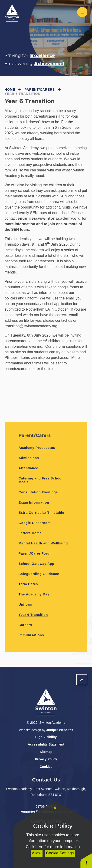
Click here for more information (53, 847)
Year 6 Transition (23, 94)
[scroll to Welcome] (82, 680)
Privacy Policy (46, 759)
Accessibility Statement (46, 744)
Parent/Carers (39, 90)
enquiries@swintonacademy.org (49, 218)
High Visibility (46, 737)
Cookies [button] (46, 767)
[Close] (55, 808)
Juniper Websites (60, 730)
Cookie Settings (60, 853)
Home (10, 90)
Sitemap (46, 752)
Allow (37, 853)
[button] (86, 860)
